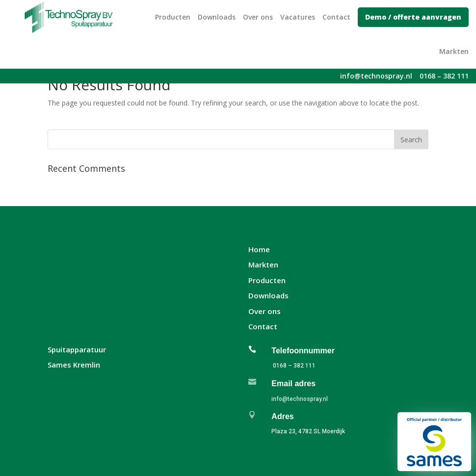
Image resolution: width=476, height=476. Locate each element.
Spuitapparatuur (77, 349)
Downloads (217, 17)
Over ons (258, 17)
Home (259, 249)
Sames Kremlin (74, 365)
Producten (173, 17)
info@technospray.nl (300, 399)
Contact (336, 17)
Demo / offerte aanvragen (413, 17)
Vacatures (298, 17)
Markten (454, 51)
